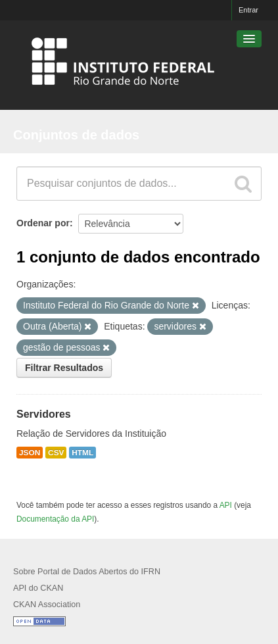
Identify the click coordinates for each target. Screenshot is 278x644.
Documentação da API (55, 519)
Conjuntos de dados (76, 135)
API (226, 505)
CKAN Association (47, 605)
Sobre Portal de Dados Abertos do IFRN (87, 572)
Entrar (248, 10)
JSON (30, 453)
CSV (56, 453)
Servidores (44, 414)
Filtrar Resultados (64, 368)
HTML (82, 453)
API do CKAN (38, 588)
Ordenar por (43, 223)
